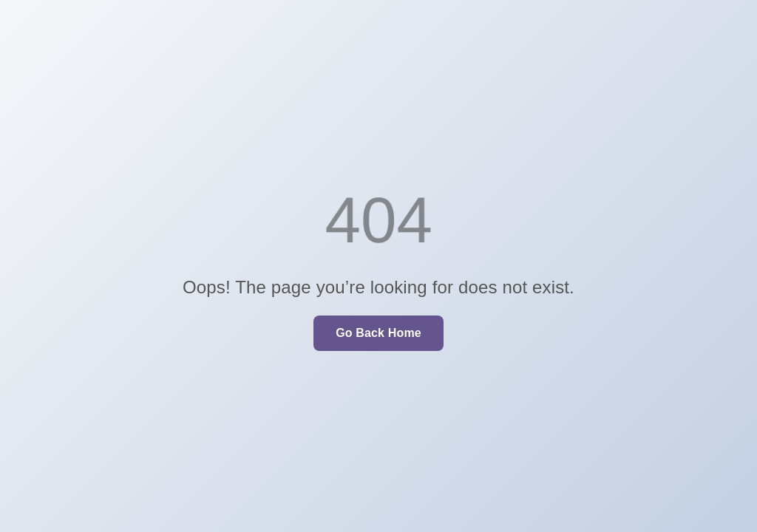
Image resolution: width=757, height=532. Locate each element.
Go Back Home (378, 333)
